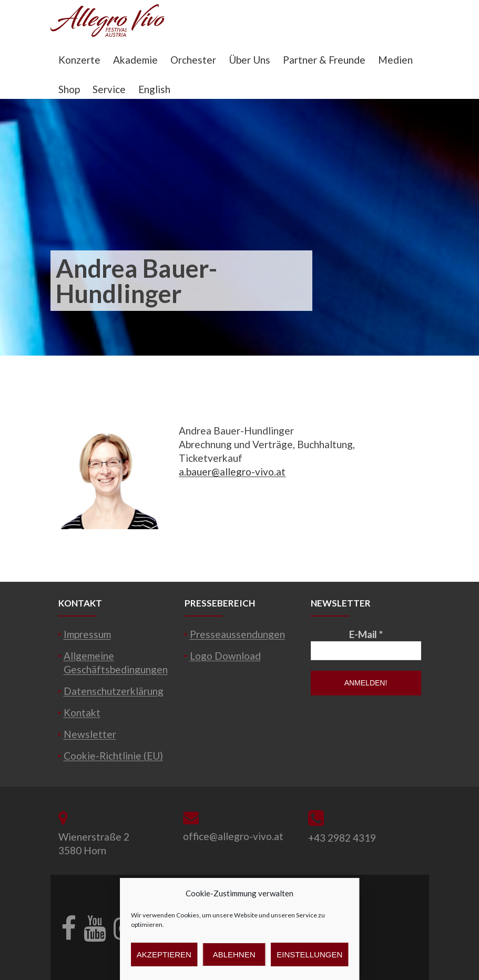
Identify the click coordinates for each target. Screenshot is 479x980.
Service (109, 89)
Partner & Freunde (324, 60)
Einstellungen (309, 954)
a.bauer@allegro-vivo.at (232, 472)
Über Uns (249, 60)
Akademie (135, 60)
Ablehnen (234, 954)
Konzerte (79, 60)
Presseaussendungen (237, 634)
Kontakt (82, 713)
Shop (69, 89)
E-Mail (366, 634)
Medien (395, 60)
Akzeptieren (164, 954)
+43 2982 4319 (342, 838)
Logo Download (225, 656)
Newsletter (90, 734)
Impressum (87, 634)
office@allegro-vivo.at (233, 836)
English (154, 89)
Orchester (193, 60)
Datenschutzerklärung (114, 691)
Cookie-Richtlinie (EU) (113, 756)
